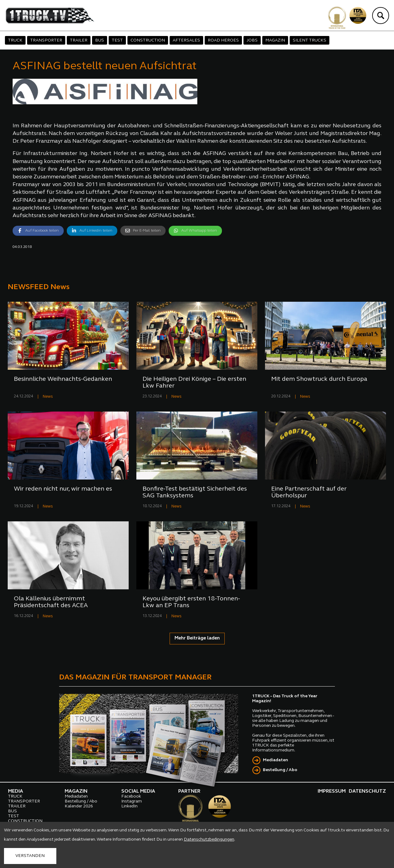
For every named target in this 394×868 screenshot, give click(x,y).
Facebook (131, 796)
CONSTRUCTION (148, 40)
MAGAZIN (275, 40)
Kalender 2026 (79, 806)
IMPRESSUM (332, 791)
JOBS (252, 40)
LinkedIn (129, 806)
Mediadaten (275, 760)
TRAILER (79, 40)
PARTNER (189, 791)
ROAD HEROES (223, 40)
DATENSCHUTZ (367, 791)
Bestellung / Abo (280, 770)
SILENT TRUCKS (310, 40)
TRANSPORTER (46, 40)
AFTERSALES (186, 40)
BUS (100, 40)
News (48, 397)
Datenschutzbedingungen (209, 840)
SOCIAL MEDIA (138, 791)
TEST (117, 40)
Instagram (132, 801)
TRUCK (15, 40)
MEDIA (16, 791)
